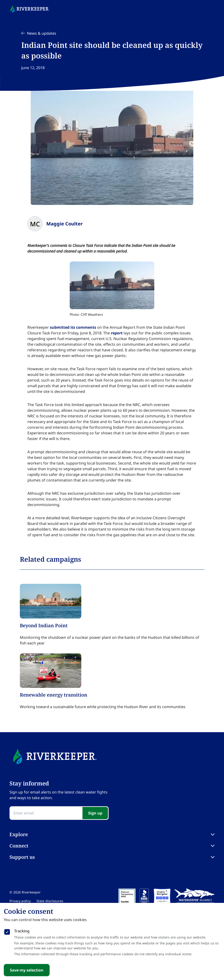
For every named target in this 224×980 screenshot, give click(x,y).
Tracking (22, 931)
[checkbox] (7, 931)
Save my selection (27, 970)
